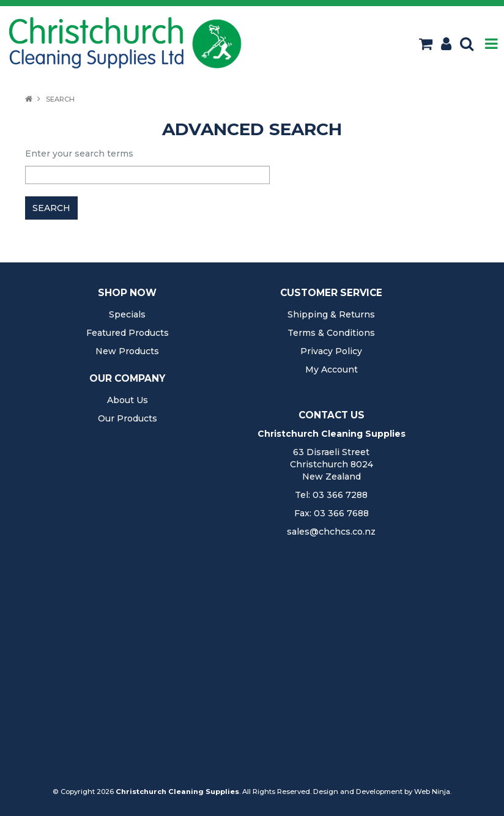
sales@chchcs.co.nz (331, 532)
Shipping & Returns (331, 314)
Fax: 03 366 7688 (332, 513)
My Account (332, 369)
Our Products (128, 418)
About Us (128, 400)
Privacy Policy (331, 351)
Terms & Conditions (331, 333)
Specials (127, 314)
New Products (127, 351)
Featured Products (128, 333)
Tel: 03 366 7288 (331, 495)
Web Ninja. (433, 792)
